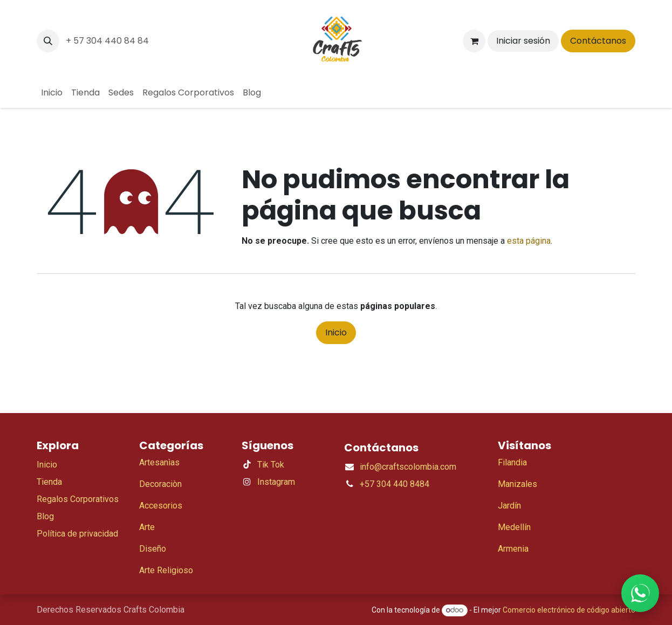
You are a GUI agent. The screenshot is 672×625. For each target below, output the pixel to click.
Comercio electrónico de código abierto (569, 610)
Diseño (153, 549)
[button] (48, 41)
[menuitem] (52, 93)
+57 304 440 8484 (395, 484)
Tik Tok (271, 465)
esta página (529, 241)
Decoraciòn (160, 484)
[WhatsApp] (640, 593)
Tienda (49, 482)
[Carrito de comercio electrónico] (474, 41)
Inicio (336, 332)
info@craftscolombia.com (408, 467)
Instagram (276, 482)
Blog (45, 516)
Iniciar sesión (523, 41)
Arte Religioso (166, 570)
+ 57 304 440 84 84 (107, 41)
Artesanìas (159, 462)
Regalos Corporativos (78, 499)
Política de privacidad (77, 534)
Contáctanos (598, 41)
